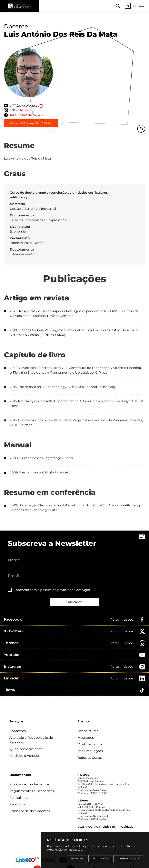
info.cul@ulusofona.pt (96, 790)
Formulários (19, 798)
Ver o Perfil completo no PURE (31, 123)
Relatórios (17, 804)
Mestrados (86, 738)
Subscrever (74, 602)
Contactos (18, 731)
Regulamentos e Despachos (32, 791)
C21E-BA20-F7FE (22, 110)
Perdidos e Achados (25, 756)
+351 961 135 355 (98, 819)
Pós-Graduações (90, 751)
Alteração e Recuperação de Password (31, 740)
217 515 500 (87, 784)
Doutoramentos (90, 744)
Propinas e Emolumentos (29, 784)
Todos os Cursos (90, 758)
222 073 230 (88, 810)
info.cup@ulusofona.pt (96, 816)
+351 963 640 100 (98, 793)
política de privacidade (58, 590)
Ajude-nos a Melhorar (26, 749)
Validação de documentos (30, 811)
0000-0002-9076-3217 (26, 115)
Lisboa (129, 620)
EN (134, 6)
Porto (115, 620)
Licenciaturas (88, 731)
